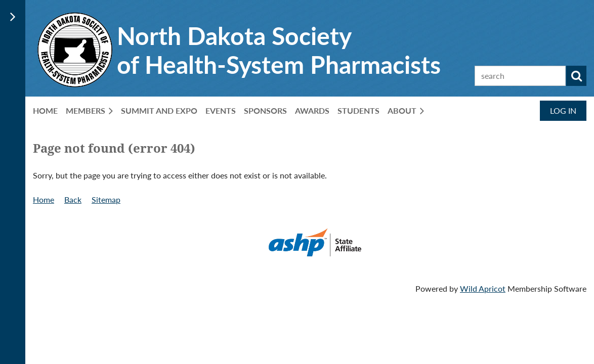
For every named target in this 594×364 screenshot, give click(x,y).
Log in (563, 110)
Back (73, 199)
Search (576, 76)
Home (44, 199)
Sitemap (106, 199)
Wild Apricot (483, 288)
